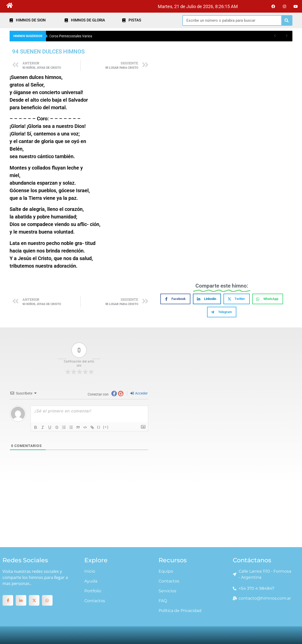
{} (99, 427)
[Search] (287, 20)
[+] (106, 427)
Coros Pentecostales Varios (71, 36)
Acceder (139, 393)
